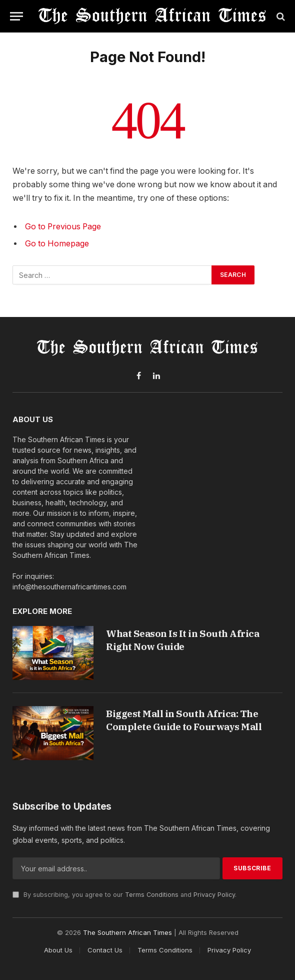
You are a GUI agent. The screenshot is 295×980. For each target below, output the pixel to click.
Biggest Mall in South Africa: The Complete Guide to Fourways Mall (184, 720)
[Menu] (16, 16)
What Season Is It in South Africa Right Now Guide (182, 640)
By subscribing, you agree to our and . (124, 895)
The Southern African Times (127, 932)
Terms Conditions (152, 895)
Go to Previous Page (63, 227)
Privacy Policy (214, 895)
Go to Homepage (57, 244)
